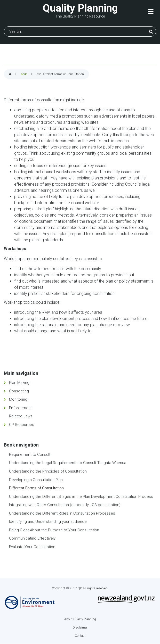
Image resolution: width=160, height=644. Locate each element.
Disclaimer (80, 628)
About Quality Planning (80, 619)
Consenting (19, 391)
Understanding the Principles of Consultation (48, 471)
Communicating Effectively (32, 538)
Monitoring (18, 399)
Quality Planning (80, 8)
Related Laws (21, 416)
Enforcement (20, 408)
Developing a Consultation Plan (36, 480)
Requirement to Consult (30, 455)
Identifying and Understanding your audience (48, 522)
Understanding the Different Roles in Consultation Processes (62, 513)
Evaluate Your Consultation (32, 547)
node (24, 74)
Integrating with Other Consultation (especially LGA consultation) (65, 505)
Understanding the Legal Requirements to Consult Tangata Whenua (68, 463)
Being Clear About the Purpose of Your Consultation (54, 530)
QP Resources (22, 425)
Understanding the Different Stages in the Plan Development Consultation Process (81, 497)
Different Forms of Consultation (36, 488)
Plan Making (19, 383)
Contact (80, 636)
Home (10, 74)
